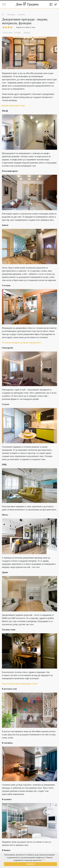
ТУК (44, 860)
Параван (27, 33)
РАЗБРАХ (30, 864)
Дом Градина (27, 4)
